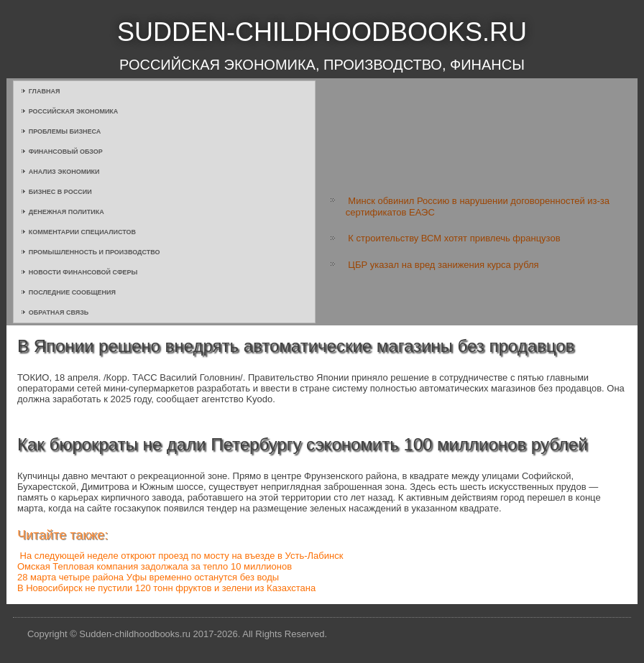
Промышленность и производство (95, 252)
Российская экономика (74, 111)
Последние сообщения (72, 292)
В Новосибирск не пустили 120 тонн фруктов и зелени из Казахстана (166, 588)
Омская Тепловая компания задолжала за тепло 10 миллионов (155, 566)
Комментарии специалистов (82, 232)
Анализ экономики (64, 172)
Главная (45, 91)
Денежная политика (66, 212)
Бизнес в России (60, 192)
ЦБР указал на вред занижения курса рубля (443, 265)
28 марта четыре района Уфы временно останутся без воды (148, 577)
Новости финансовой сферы (83, 272)
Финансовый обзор (66, 152)
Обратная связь (59, 312)
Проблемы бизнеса (65, 131)
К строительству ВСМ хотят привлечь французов (454, 238)
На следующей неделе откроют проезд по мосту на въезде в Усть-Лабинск (182, 556)
